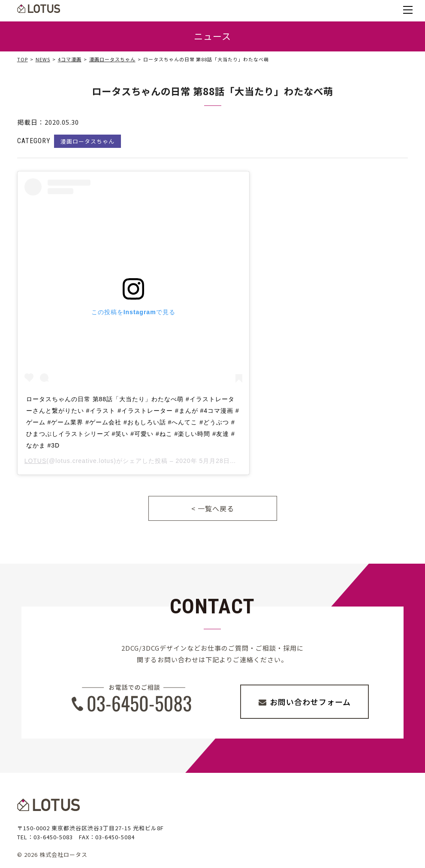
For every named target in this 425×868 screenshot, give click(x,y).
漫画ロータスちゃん (112, 59)
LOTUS (36, 461)
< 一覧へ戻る (213, 508)
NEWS (43, 59)
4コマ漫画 (70, 59)
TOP (23, 59)
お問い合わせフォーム (310, 702)
